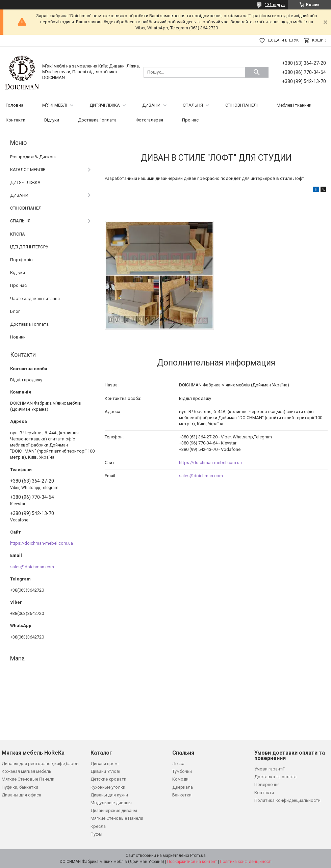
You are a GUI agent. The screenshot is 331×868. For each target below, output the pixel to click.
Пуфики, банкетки (20, 787)
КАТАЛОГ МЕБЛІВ (28, 170)
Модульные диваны (111, 803)
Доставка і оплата (97, 120)
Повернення (267, 784)
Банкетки (182, 795)
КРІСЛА (18, 234)
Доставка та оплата (275, 777)
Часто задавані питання (35, 299)
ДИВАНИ (151, 105)
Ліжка (178, 764)
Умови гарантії (269, 769)
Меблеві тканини (294, 105)
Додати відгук (283, 40)
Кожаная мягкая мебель (27, 771)
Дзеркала (183, 787)
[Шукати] (257, 72)
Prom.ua (198, 856)
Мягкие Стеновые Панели (28, 779)
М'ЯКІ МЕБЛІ (55, 105)
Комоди (180, 779)
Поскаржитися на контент (192, 862)
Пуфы (96, 834)
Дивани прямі (105, 764)
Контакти (16, 120)
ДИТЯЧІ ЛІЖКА (105, 105)
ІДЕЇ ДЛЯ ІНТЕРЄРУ (29, 247)
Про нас (190, 120)
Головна (15, 105)
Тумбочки (182, 771)
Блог (15, 311)
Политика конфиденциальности (287, 800)
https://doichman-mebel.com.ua (210, 463)
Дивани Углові (105, 771)
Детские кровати (108, 779)
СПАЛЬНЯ (193, 105)
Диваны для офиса (21, 795)
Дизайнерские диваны (114, 810)
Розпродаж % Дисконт (34, 157)
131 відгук (275, 5)
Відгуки (52, 120)
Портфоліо (21, 260)
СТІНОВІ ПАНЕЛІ (241, 105)
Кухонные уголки (108, 787)
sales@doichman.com (201, 476)
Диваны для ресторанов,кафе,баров (40, 764)
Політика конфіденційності (246, 862)
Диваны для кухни (109, 795)
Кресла (98, 826)
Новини (18, 337)
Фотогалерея (149, 120)
